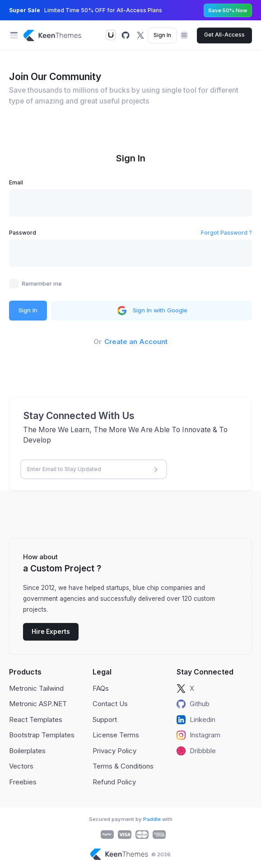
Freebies (23, 782)
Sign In (162, 35)
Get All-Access (224, 35)
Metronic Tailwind (36, 688)
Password (23, 233)
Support (105, 719)
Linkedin (196, 720)
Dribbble (196, 751)
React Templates (36, 719)
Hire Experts (51, 632)
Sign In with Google (151, 311)
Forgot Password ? (226, 233)
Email (16, 182)
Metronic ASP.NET (38, 704)
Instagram (198, 735)
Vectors (21, 766)
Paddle (152, 819)
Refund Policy (114, 782)
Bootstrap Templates (42, 735)
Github (193, 704)
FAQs (101, 688)
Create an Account (136, 342)
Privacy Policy (114, 751)
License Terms (116, 735)
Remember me (42, 284)
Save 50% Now (228, 10)
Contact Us (110, 704)
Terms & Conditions (123, 766)
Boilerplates (27, 751)
